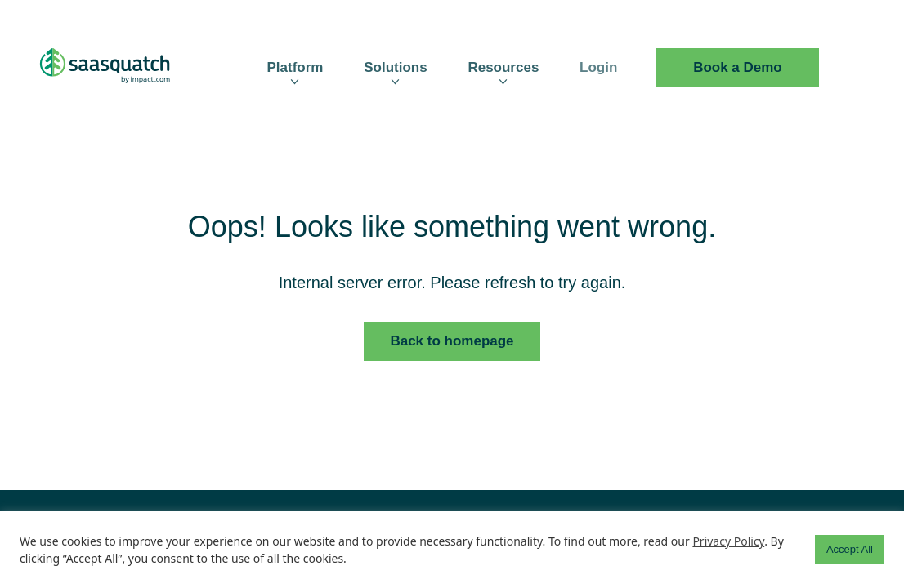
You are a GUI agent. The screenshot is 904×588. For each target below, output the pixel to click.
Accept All (850, 549)
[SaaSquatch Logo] (121, 67)
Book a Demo (738, 67)
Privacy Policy (728, 541)
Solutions (395, 67)
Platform (295, 67)
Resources (503, 67)
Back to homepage (452, 341)
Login (598, 67)
